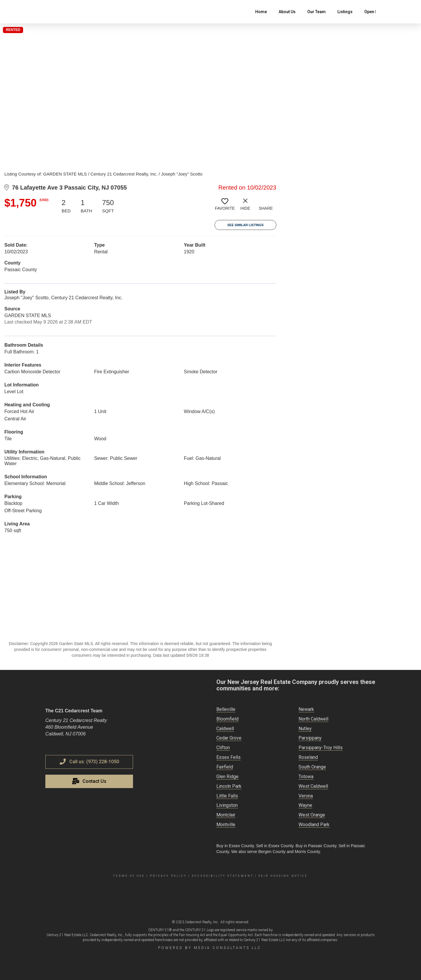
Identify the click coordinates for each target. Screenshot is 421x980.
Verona (306, 796)
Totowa (306, 777)
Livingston (227, 805)
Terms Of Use (129, 876)
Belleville (226, 709)
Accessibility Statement (223, 876)
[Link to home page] (48, 12)
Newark (306, 709)
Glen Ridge (227, 777)
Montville (226, 825)
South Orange (312, 767)
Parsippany (310, 738)
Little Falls (227, 796)
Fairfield (225, 767)
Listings (345, 12)
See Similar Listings (245, 225)
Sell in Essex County (275, 846)
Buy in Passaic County (316, 846)
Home (261, 12)
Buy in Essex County (235, 846)
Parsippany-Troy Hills (321, 748)
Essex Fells (228, 757)
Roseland (308, 757)
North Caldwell (313, 719)
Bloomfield (227, 719)
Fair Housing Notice (283, 876)
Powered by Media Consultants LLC (210, 948)
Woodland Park (314, 825)
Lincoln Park (229, 786)
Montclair (226, 815)
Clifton (223, 748)
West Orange (312, 815)
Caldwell (225, 729)
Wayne (305, 805)
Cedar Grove (229, 738)
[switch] (225, 207)
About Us (287, 12)
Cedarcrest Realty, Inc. (202, 922)
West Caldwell (313, 786)
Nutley (305, 729)
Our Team (316, 12)
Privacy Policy (168, 876)
